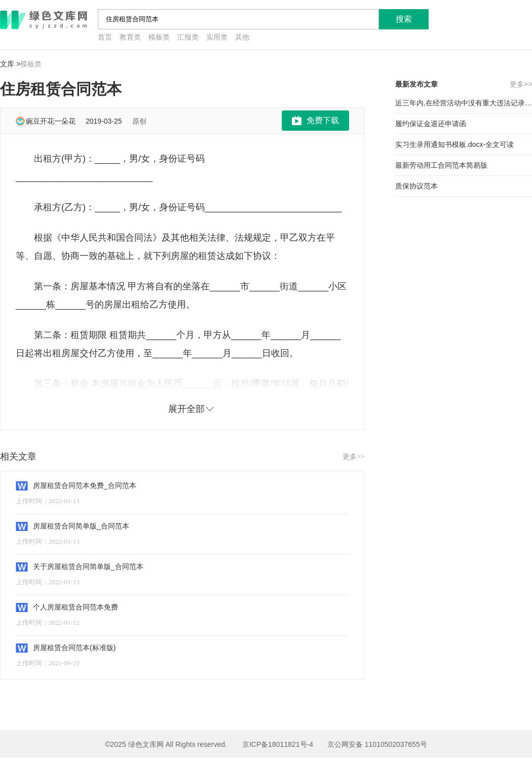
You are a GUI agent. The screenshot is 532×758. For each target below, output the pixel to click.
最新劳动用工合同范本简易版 (441, 165)
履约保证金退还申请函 (431, 124)
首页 (105, 37)
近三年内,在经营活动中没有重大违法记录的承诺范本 (464, 103)
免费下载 (323, 120)
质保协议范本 (416, 186)
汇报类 (188, 37)
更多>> (354, 457)
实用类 (217, 37)
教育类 (130, 37)
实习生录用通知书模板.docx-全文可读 (454, 144)
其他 (242, 37)
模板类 (159, 37)
